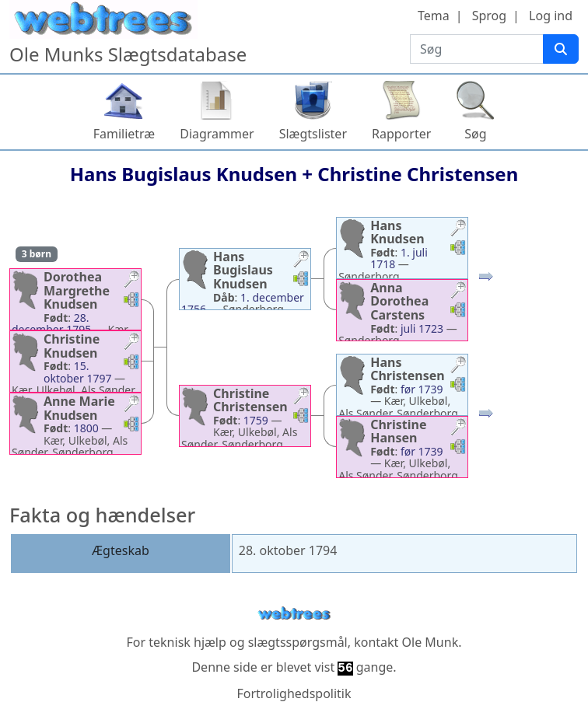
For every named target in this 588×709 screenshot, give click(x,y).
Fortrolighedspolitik (294, 693)
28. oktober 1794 (288, 550)
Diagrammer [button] (217, 134)
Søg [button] (475, 134)
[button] (131, 281)
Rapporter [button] (401, 134)
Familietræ (124, 134)
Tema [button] (434, 16)
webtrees (294, 614)
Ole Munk (430, 642)
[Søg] (561, 49)
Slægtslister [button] (313, 134)
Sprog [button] (489, 16)
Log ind (551, 16)
